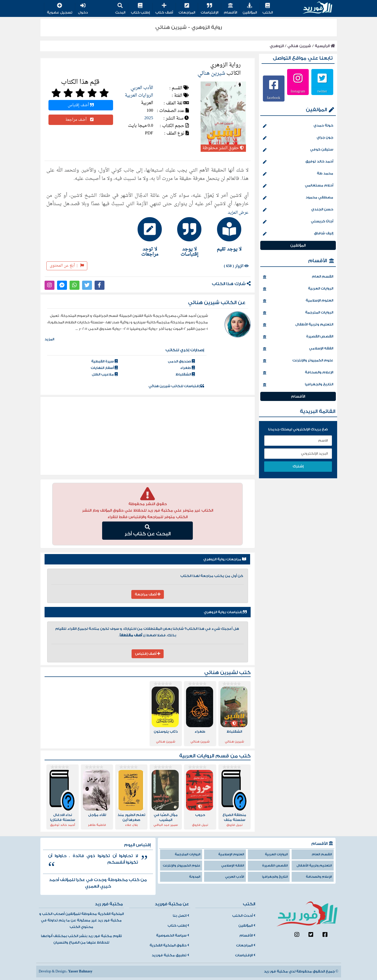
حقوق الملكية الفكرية (169, 945)
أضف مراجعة (81, 120)
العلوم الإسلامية (298, 301)
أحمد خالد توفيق (298, 162)
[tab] (227, 234)
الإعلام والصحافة (298, 373)
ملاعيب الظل (105, 374)
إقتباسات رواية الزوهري (225, 612)
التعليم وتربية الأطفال (298, 325)
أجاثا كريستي (298, 222)
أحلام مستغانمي (298, 186)
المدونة (195, 877)
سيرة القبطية (104, 361)
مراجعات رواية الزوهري (225, 559)
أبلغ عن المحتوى (67, 266)
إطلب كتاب (140, 9)
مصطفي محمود (298, 198)
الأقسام (230, 9)
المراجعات (187, 9)
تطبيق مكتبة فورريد (170, 955)
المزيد (49, 339)
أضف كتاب (164, 9)
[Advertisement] (148, 436)
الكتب (268, 9)
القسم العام (298, 277)
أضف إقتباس (81, 105)
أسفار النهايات (104, 368)
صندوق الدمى (181, 361)
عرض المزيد (238, 213)
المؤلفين (250, 9)
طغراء (188, 368)
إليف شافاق (298, 234)
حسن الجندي (298, 210)
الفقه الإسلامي (298, 349)
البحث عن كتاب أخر (148, 531)
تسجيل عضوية (60, 9)
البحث (120, 9)
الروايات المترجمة (298, 313)
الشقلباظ (185, 374)
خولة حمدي (298, 126)
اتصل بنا (181, 916)
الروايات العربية (139, 95)
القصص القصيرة (298, 337)
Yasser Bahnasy (80, 971)
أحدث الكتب (244, 916)
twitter (322, 91)
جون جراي (298, 138)
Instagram (298, 91)
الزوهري (277, 46)
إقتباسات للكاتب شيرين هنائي (176, 386)
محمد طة (298, 174)
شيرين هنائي (299, 46)
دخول (83, 9)
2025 (149, 118)
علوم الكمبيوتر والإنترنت (298, 361)
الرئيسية (325, 46)
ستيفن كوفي (298, 150)
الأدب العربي (142, 88)
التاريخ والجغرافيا (298, 385)
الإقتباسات (209, 9)
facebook (274, 98)
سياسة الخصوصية (173, 935)
